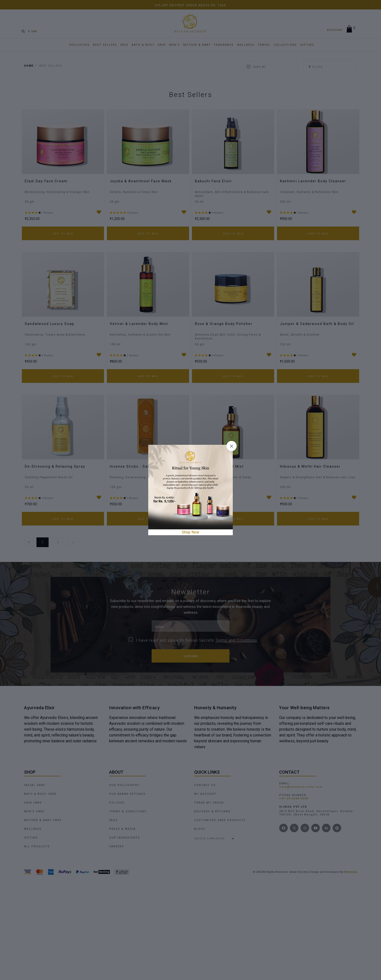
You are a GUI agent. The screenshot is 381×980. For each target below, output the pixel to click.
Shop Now (190, 532)
